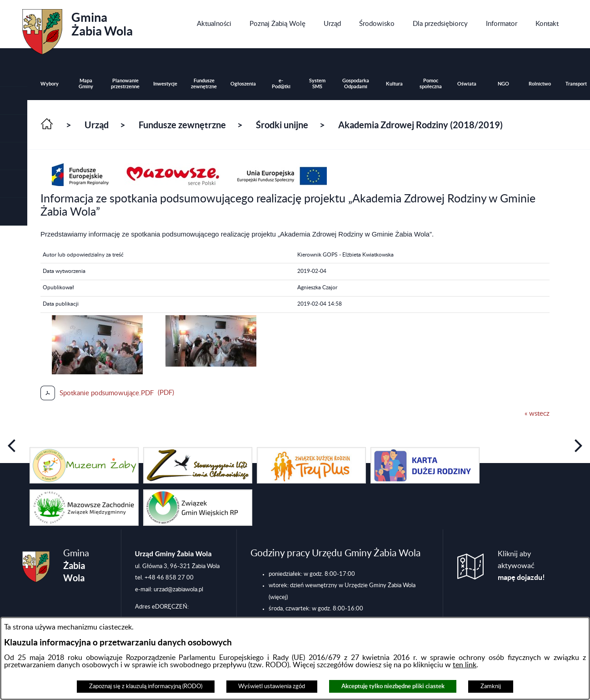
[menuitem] (214, 24)
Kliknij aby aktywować (521, 566)
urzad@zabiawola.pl (178, 589)
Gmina (77, 29)
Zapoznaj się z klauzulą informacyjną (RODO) (146, 686)
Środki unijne (282, 125)
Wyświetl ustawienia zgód (272, 686)
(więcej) (278, 597)
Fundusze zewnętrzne (182, 125)
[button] (14, 128)
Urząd (97, 125)
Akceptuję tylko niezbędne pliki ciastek (393, 686)
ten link (465, 665)
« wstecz (537, 414)
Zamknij (491, 686)
